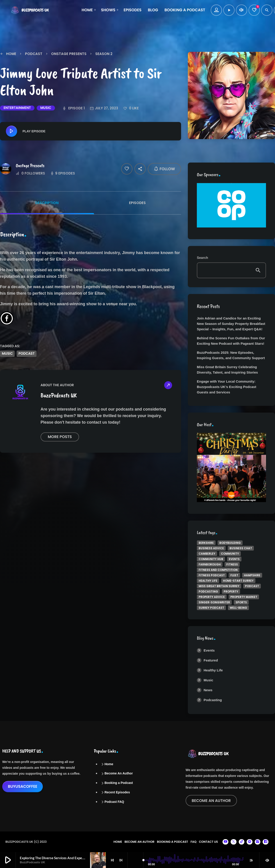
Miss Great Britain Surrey (219, 586)
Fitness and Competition (218, 570)
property (231, 591)
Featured (211, 660)
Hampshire (252, 575)
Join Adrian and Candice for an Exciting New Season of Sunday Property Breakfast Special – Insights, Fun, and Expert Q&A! (231, 324)
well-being (238, 608)
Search (202, 258)
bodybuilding (230, 543)
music (7, 354)
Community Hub (211, 559)
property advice (212, 597)
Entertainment (17, 108)
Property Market (244, 597)
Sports (241, 602)
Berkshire (206, 543)
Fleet (234, 575)
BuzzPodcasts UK (59, 395)
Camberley (207, 554)
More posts (60, 437)
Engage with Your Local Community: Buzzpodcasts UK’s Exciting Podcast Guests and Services (227, 387)
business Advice (211, 548)
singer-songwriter (214, 602)
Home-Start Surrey (238, 581)
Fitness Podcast (212, 575)
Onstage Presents (30, 165)
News (208, 690)
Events (234, 559)
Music (46, 108)
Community (230, 554)
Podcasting (213, 700)
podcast (27, 354)
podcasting (208, 591)
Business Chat (241, 548)
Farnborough (210, 564)
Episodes (137, 203)
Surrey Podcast (211, 608)
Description (47, 203)
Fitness (232, 564)
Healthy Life (208, 581)
